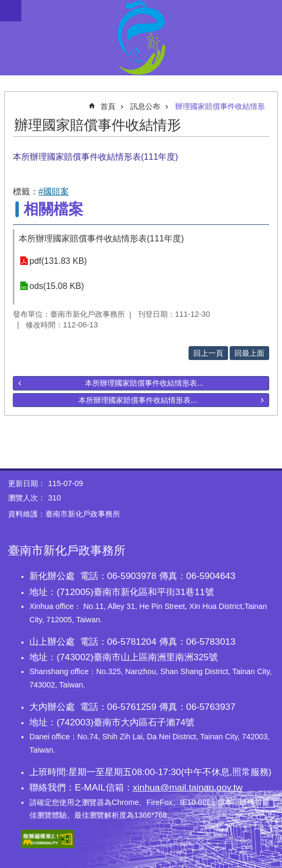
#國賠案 (54, 191)
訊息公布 (145, 106)
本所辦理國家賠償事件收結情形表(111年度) (101, 238)
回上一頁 (208, 353)
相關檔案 (53, 209)
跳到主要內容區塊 (6, 6)
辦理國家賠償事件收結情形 (220, 106)
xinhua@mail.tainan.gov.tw (188, 787)
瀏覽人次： (27, 498)
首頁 (108, 106)
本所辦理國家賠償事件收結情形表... (144, 383)
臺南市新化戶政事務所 (141, 37)
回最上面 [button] (249, 353)
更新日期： (27, 483)
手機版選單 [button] (11, 11)
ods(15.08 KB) (57, 286)
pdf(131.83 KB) (58, 261)
